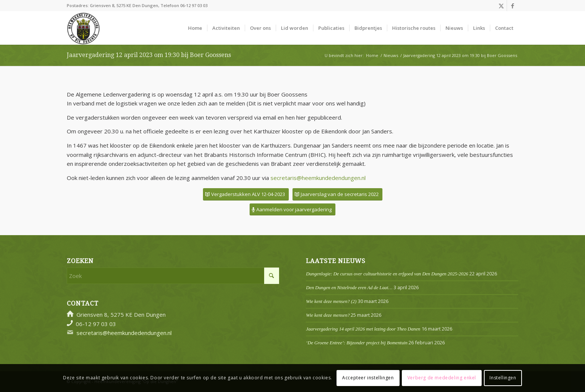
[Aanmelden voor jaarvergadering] (292, 210)
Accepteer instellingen (368, 378)
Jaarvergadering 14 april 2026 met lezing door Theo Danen (363, 329)
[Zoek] (173, 276)
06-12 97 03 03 (194, 5)
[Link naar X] (501, 6)
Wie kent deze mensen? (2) (331, 301)
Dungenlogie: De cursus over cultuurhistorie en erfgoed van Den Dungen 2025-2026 (387, 274)
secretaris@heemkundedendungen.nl (318, 178)
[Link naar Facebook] (513, 6)
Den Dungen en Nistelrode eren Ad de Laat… (349, 288)
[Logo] (83, 28)
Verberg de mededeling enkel (442, 378)
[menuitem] (195, 28)
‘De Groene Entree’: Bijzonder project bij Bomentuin (357, 343)
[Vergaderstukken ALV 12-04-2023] (246, 194)
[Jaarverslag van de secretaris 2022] (337, 194)
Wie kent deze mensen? (328, 315)
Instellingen (503, 378)
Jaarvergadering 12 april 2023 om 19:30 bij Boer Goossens (149, 55)
